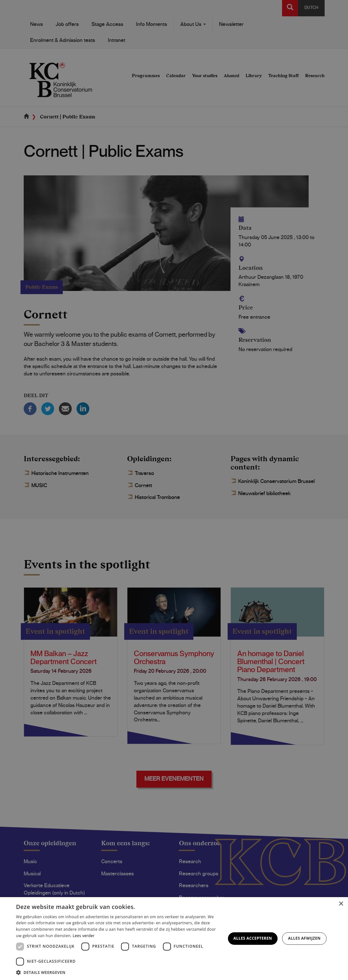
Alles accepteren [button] (253, 938)
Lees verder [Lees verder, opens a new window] (84, 936)
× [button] (341, 904)
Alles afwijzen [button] (304, 938)
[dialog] (174, 490)
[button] (118, 972)
